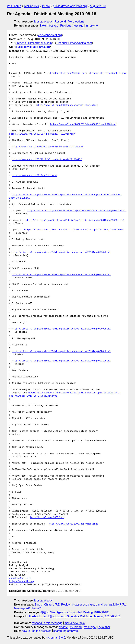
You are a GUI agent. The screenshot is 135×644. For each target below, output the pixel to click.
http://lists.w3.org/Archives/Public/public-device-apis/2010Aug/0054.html (61, 252)
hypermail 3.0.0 (55, 638)
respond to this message (47, 623)
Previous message (72, 26)
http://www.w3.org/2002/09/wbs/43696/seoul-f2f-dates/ (48, 147)
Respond (60, 22)
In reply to (92, 26)
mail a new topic (75, 623)
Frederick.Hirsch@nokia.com (34, 43)
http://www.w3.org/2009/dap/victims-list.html (67, 105)
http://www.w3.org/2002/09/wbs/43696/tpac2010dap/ (83, 124)
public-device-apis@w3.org (70, 6)
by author (104, 627)
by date (63, 627)
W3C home (14, 6)
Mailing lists (32, 6)
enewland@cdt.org (50, 35)
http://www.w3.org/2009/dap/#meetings (74, 524)
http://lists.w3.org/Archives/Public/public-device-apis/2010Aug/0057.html (74, 230)
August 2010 (98, 6)
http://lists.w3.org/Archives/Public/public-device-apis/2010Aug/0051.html (76, 211)
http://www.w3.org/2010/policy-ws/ (35, 176)
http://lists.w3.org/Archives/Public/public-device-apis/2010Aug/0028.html (61, 351)
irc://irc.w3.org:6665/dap (47, 517)
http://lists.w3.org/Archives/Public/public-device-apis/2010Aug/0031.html (61, 361)
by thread (76, 627)
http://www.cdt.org (21, 581)
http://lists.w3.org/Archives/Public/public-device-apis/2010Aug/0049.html (61, 329)
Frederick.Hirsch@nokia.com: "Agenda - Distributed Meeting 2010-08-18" (75, 616)
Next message (49, 26)
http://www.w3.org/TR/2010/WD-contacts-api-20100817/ (47, 160)
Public (46, 6)
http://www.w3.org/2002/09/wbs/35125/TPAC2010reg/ (42, 134)
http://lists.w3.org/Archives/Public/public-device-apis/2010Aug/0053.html (75, 220)
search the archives (66, 631)
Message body (43, 22)
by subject (90, 627)
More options (76, 22)
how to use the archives (37, 631)
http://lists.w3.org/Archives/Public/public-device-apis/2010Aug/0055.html (61, 275)
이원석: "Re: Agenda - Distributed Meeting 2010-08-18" (75, 612)
